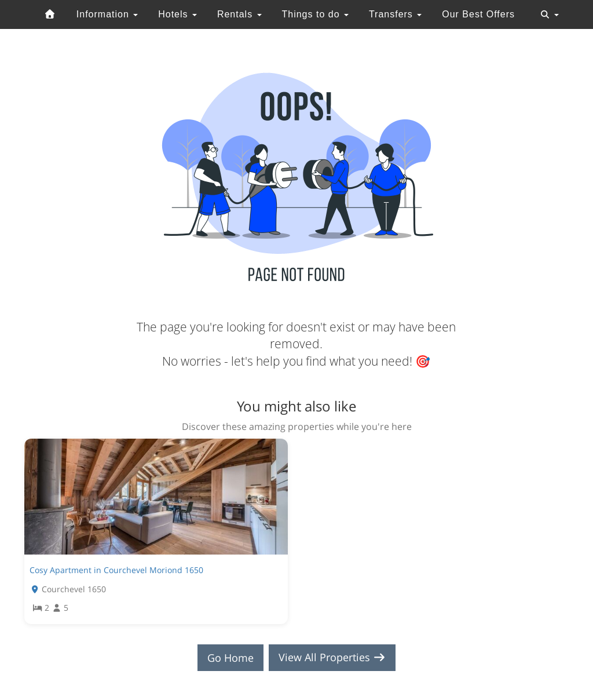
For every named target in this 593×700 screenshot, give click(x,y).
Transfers (395, 14)
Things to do (315, 14)
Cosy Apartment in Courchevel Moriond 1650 (116, 570)
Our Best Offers (478, 14)
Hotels (177, 14)
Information (107, 14)
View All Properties (332, 658)
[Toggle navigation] (550, 14)
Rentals (239, 14)
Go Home (230, 658)
